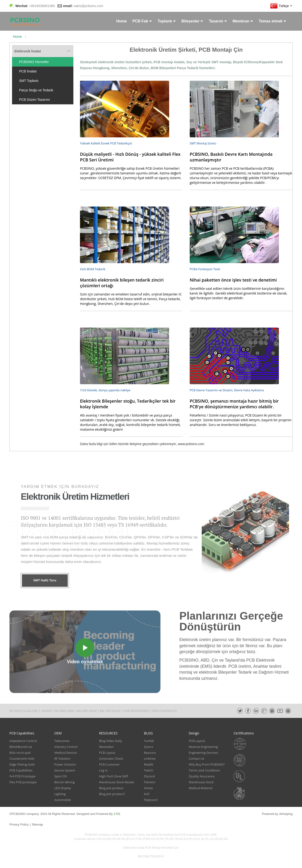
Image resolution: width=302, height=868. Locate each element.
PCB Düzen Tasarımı (34, 100)
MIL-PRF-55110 (110, 711)
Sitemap (37, 824)
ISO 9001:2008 (64, 711)
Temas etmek (273, 21)
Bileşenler (192, 21)
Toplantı (167, 21)
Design (194, 733)
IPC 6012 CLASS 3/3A (24, 711)
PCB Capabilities (22, 733)
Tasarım (218, 21)
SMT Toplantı (29, 81)
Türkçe (281, 6)
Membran (243, 21)
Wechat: (35, 6)
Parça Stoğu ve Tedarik (36, 90)
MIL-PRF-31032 (87, 711)
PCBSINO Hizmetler (34, 62)
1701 (117, 814)
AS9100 (46, 711)
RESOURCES (108, 733)
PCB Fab (142, 21)
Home (122, 21)
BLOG (148, 733)
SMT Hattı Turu (45, 602)
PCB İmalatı (28, 71)
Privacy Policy (19, 824)
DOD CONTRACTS (165, 711)
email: (83, 6)
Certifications (244, 733)
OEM (58, 733)
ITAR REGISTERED (136, 711)
